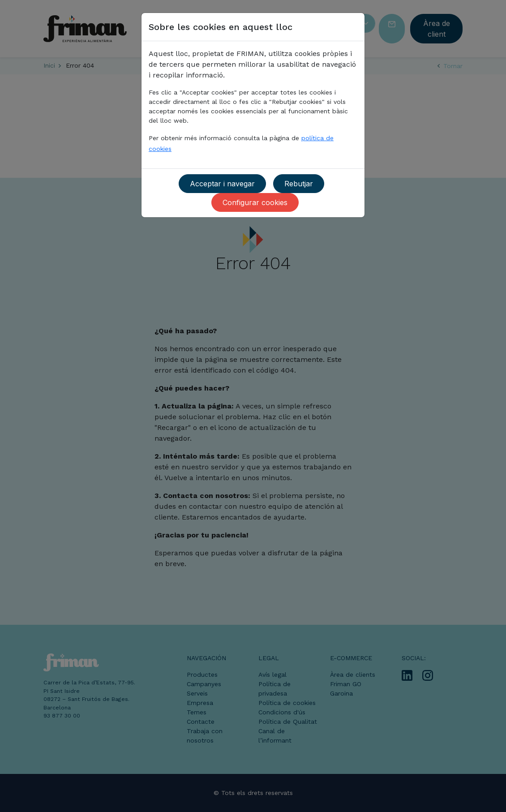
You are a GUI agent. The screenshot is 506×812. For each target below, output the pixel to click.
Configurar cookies (255, 202)
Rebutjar (299, 184)
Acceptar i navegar (222, 184)
